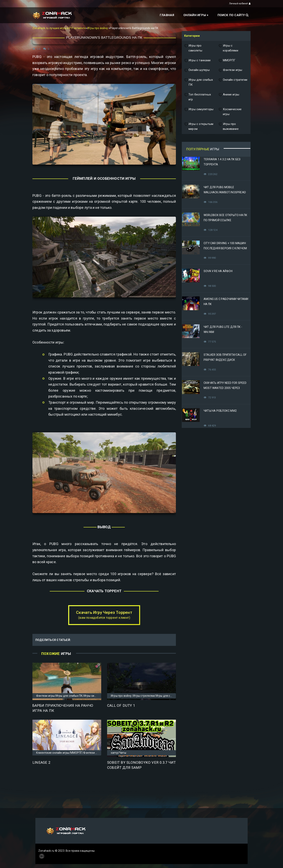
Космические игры (230, 112)
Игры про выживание (229, 127)
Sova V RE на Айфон (218, 271)
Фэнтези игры (230, 70)
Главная (167, 15)
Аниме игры (229, 97)
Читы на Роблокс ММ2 (220, 411)
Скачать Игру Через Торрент (104, 615)
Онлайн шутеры (197, 70)
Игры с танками (197, 60)
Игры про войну (98, 28)
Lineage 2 (41, 763)
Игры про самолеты (193, 48)
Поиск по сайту (233, 15)
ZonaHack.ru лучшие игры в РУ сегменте (59, 28)
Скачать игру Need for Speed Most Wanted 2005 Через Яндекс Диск (225, 388)
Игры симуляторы (199, 112)
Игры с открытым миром (199, 127)
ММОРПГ (227, 60)
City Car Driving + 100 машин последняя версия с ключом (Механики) (225, 248)
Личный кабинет (240, 4)
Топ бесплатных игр (198, 97)
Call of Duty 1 (121, 706)
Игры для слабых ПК (198, 82)
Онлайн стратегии (233, 82)
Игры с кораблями (228, 48)
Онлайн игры (195, 15)
